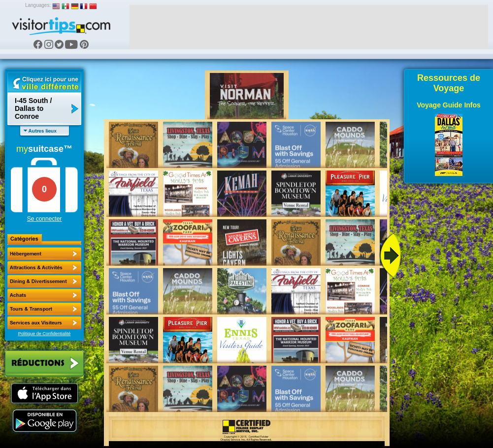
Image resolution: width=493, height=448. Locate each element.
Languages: (38, 5)
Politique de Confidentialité (45, 334)
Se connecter (45, 219)
